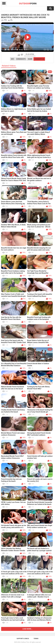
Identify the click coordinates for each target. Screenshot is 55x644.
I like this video (19, 55)
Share (30, 59)
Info (13, 59)
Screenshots (21, 59)
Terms (36, 639)
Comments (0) (39, 59)
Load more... (27, 629)
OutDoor (28, 3)
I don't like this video (22, 55)
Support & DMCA (23, 639)
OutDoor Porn (25, 642)
